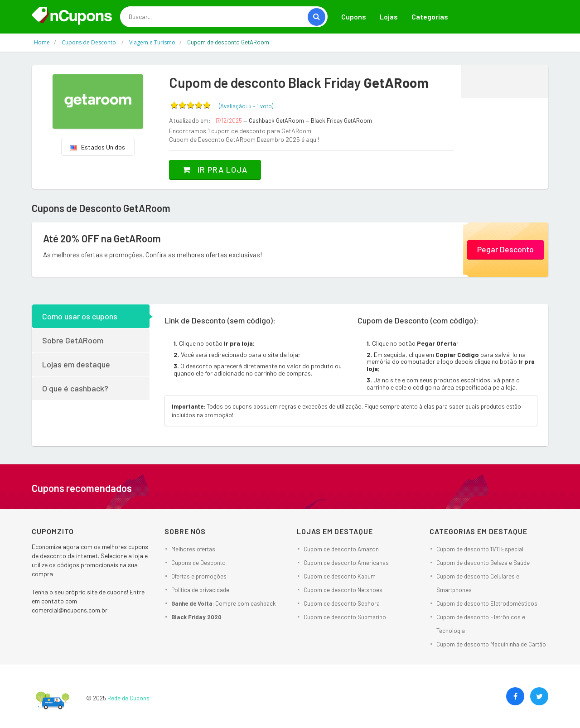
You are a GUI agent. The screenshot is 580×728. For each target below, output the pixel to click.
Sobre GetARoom (73, 340)
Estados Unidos (97, 147)
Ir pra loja (215, 169)
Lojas (389, 17)
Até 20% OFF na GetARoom (102, 238)
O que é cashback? (75, 388)
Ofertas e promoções (199, 576)
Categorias (430, 17)
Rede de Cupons (128, 698)
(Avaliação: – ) (246, 106)
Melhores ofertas (193, 549)
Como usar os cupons (80, 316)
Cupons (354, 17)
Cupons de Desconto (198, 563)
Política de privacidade (200, 590)
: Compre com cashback (224, 603)
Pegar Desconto (505, 249)
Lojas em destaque (76, 364)
